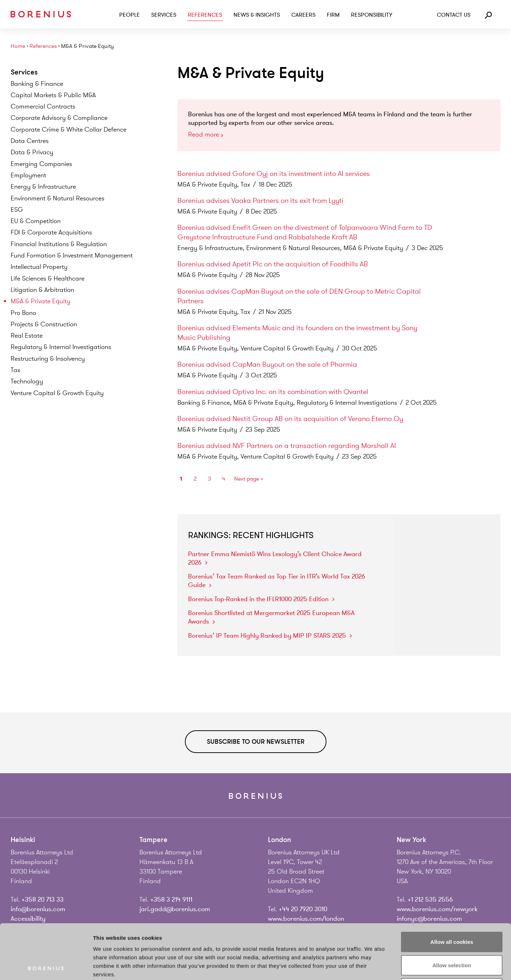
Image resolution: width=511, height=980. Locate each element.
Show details (372, 966)
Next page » (249, 479)
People (130, 15)
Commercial (43, 106)
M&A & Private (40, 301)
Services (164, 15)
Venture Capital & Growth (57, 393)
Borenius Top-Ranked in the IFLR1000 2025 (261, 599)
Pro (23, 313)
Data (30, 141)
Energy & (43, 187)
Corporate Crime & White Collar (68, 129)
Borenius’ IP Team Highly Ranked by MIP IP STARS (270, 636)
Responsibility (372, 15)
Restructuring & (48, 359)
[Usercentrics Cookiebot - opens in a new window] (46, 966)
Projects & (44, 324)
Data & (32, 152)
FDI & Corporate (51, 232)
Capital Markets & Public (53, 95)
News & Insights (257, 15)
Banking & (37, 84)
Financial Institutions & (59, 244)
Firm (333, 15)
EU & (36, 221)
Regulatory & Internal (61, 347)
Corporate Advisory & (59, 118)
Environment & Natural (57, 198)
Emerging (41, 164)
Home (18, 46)
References (205, 15)
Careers (303, 15)
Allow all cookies (452, 887)
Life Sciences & (48, 278)
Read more (206, 135)
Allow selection (452, 910)
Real (27, 336)
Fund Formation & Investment (72, 255)
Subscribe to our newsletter (256, 742)
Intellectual (39, 267)
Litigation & (42, 290)
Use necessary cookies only (452, 933)
